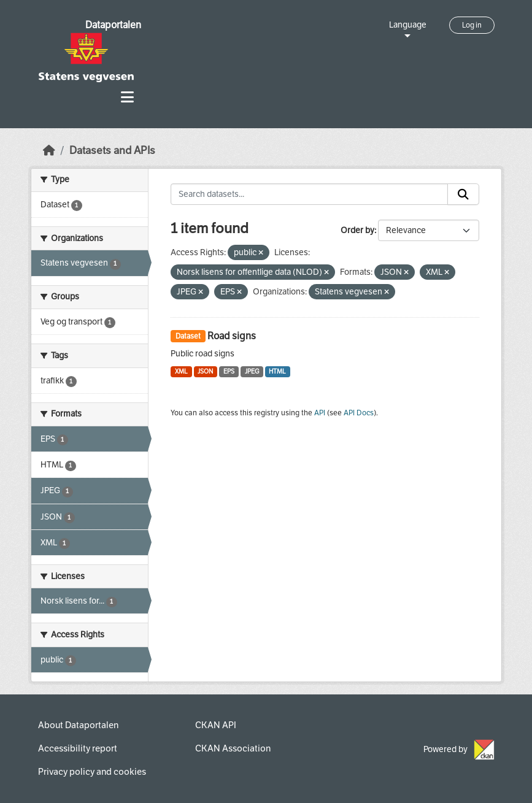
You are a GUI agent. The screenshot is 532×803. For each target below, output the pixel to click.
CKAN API (216, 725)
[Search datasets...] (309, 194)
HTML (277, 371)
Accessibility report (78, 748)
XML (181, 371)
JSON (205, 371)
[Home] (49, 151)
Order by (357, 230)
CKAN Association (233, 748)
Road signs (232, 336)
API (320, 413)
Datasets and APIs (112, 151)
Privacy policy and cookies (92, 772)
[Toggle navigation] (127, 97)
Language (408, 25)
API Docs (359, 413)
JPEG (252, 371)
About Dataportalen (78, 725)
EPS (229, 371)
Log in (472, 25)
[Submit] (463, 194)
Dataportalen (113, 25)
